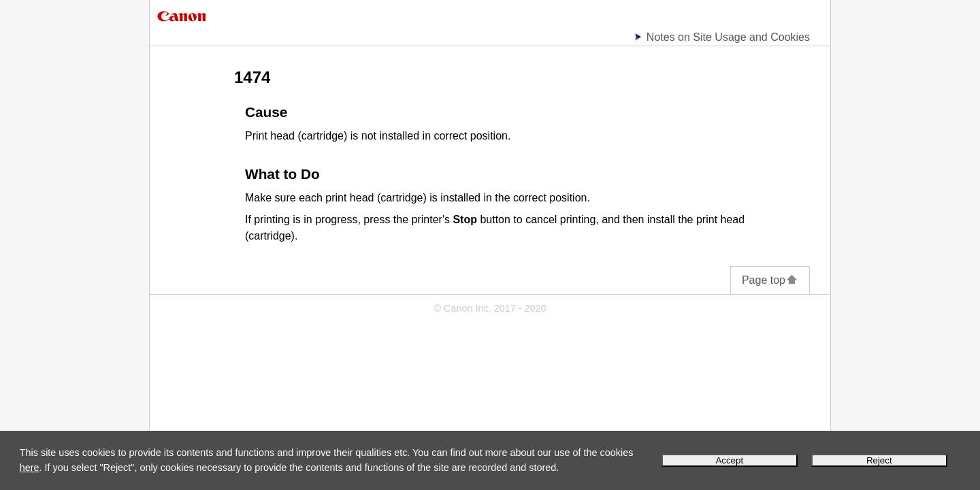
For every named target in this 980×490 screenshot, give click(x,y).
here (30, 468)
